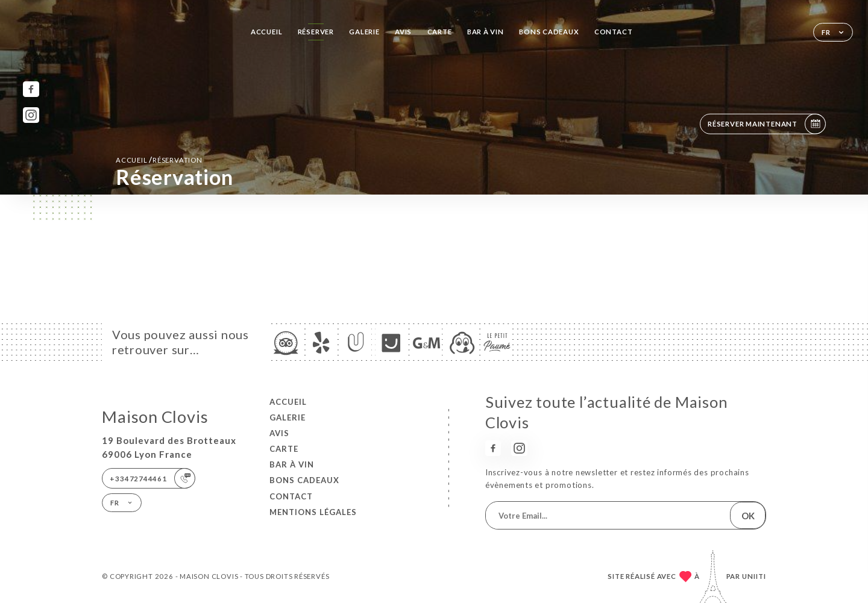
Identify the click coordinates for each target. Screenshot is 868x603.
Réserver (316, 32)
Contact (614, 32)
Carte (440, 32)
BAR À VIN (486, 32)
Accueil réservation (159, 160)
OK (748, 516)
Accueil (267, 32)
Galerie (364, 32)
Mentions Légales (313, 512)
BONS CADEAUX (549, 32)
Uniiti (754, 576)
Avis (403, 32)
